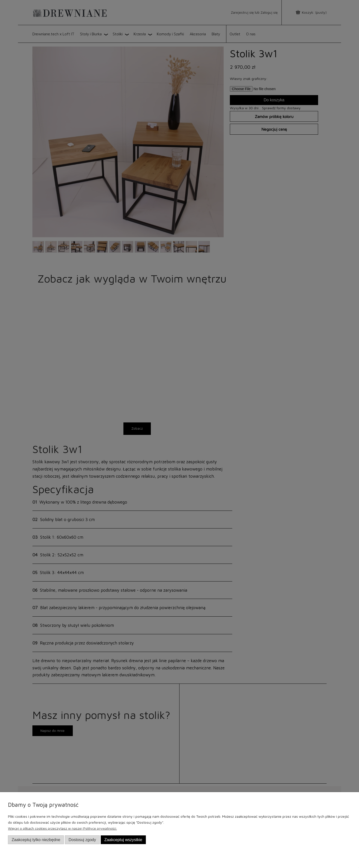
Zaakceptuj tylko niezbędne (36, 840)
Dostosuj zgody (82, 840)
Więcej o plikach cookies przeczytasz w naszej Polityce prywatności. (62, 828)
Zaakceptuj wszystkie (123, 840)
